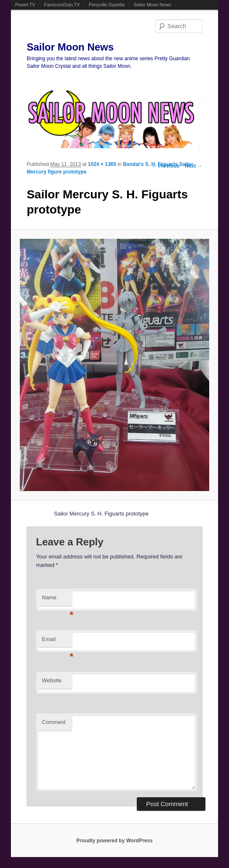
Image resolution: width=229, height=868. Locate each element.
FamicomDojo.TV (62, 5)
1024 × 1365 (102, 164)
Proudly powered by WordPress (114, 841)
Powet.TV (25, 5)
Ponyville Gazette (107, 5)
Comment (54, 722)
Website (52, 680)
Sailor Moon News (152, 5)
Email (57, 642)
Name (57, 600)
